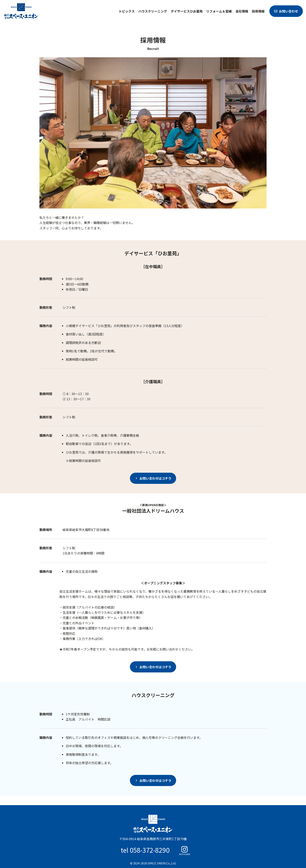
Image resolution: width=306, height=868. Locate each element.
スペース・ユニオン (21, 11)
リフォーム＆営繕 (219, 11)
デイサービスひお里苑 (187, 11)
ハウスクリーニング (153, 11)
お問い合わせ (288, 11)
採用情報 (258, 11)
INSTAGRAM (184, 854)
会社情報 (242, 11)
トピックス (127, 11)
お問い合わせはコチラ (155, 478)
